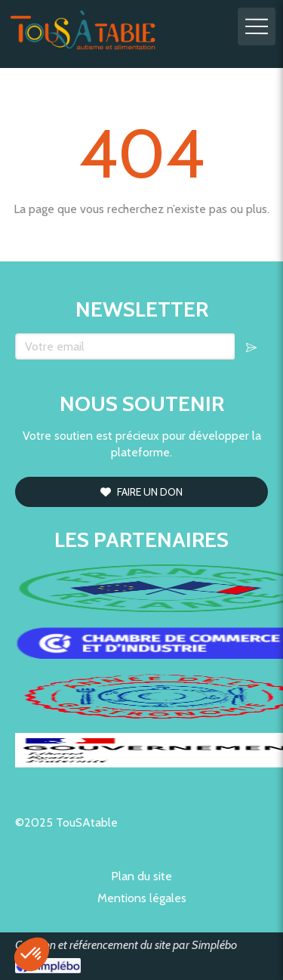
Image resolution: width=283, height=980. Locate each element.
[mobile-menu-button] (257, 26)
